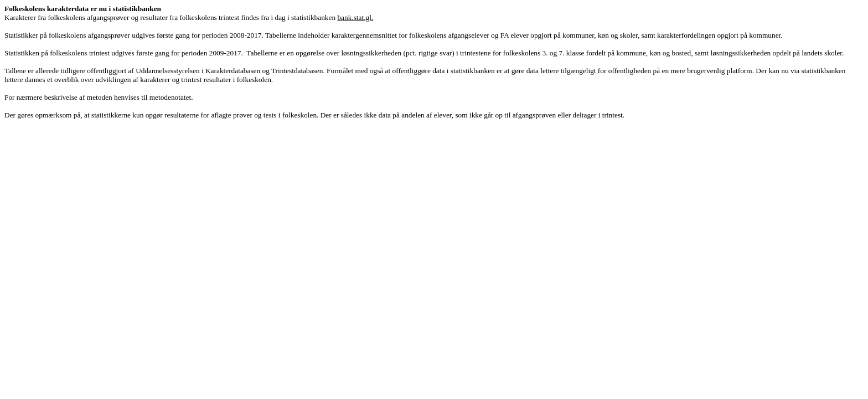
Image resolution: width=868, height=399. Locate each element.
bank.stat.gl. (355, 17)
